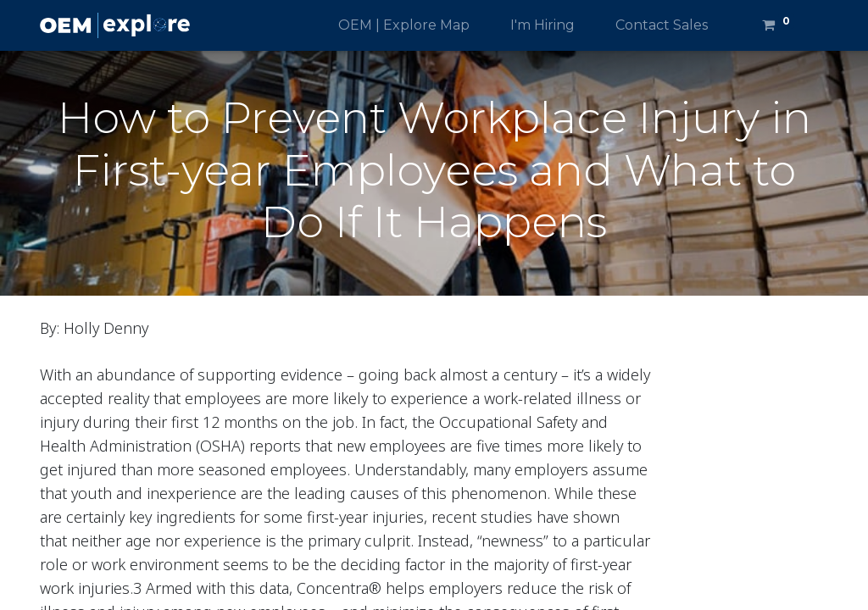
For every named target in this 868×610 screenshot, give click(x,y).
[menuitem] (404, 25)
